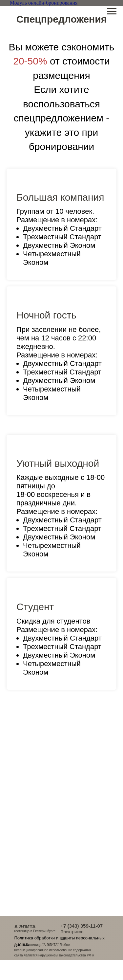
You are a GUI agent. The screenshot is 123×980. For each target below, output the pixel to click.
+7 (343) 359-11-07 (82, 926)
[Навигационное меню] (112, 11)
